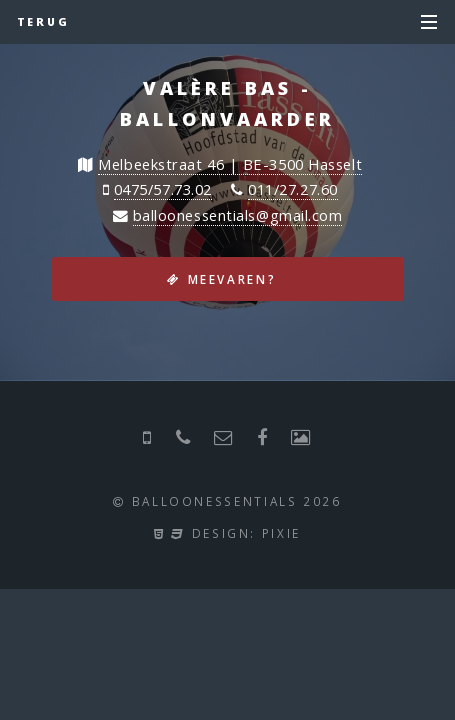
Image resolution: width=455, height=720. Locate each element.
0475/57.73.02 (163, 189)
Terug (44, 22)
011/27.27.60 (293, 189)
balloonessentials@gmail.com (238, 215)
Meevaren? (232, 279)
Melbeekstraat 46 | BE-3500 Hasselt (230, 164)
